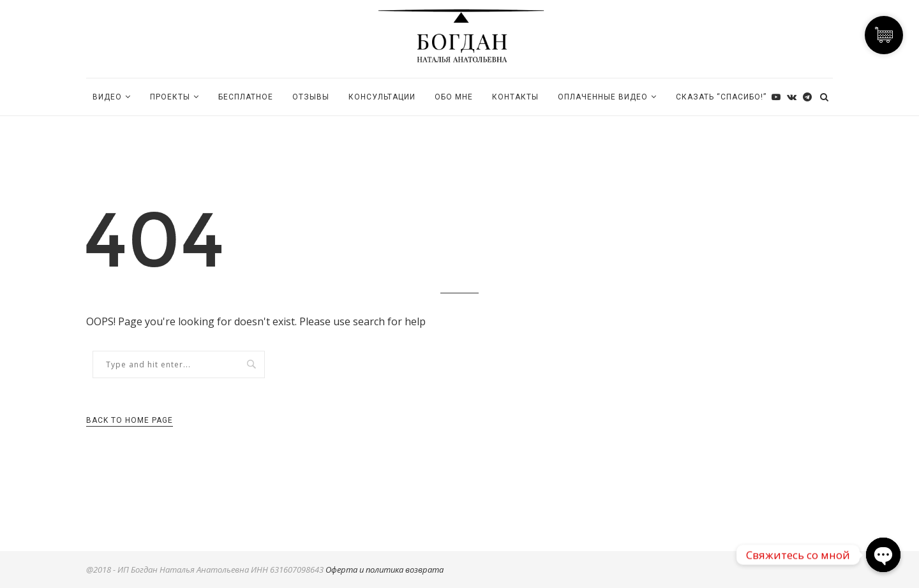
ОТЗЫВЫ (311, 97)
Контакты (515, 97)
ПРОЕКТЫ (170, 97)
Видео (107, 97)
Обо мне (454, 97)
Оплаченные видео (603, 97)
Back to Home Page (130, 420)
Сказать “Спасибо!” (721, 97)
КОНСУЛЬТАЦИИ (382, 97)
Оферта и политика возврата (385, 570)
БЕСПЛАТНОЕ (246, 97)
